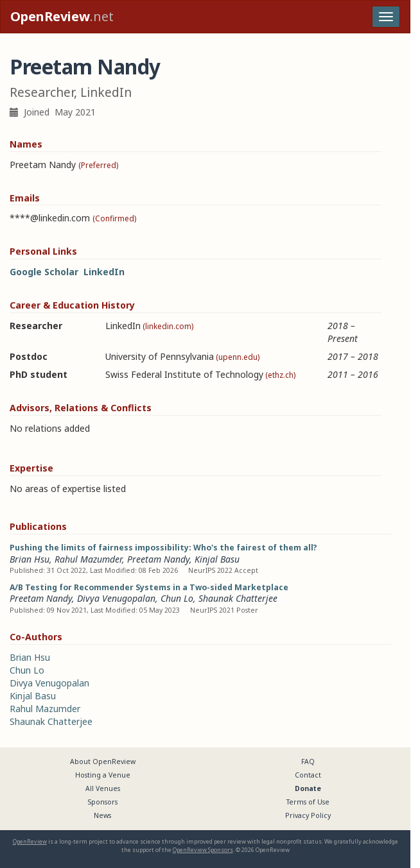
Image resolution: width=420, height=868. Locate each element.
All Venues (103, 788)
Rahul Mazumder (88, 559)
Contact (308, 775)
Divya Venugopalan (116, 598)
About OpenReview (103, 762)
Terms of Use (308, 802)
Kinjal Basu (217, 559)
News (102, 815)
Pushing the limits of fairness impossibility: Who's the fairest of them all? (163, 548)
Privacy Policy (308, 815)
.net (62, 16)
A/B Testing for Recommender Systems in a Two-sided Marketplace (149, 587)
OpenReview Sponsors (203, 850)
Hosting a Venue (103, 775)
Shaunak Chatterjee (238, 598)
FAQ (308, 762)
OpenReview (30, 841)
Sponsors (103, 802)
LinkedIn (104, 272)
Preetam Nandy (158, 559)
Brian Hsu (30, 559)
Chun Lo (177, 598)
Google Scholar (44, 272)
